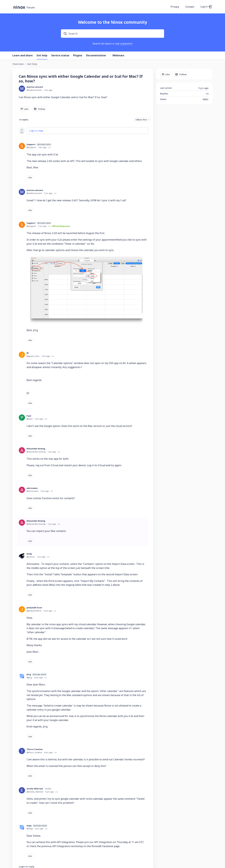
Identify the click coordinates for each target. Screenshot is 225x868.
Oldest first (141, 120)
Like (26, 109)
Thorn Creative (35, 749)
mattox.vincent (35, 87)
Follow (42, 109)
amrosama (32, 488)
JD (28, 353)
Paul (29, 416)
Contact (190, 7)
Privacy (175, 7)
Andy (29, 554)
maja (37, 826)
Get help (42, 56)
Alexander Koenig (36, 449)
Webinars (118, 56)
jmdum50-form (34, 608)
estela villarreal (35, 789)
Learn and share (23, 56)
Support (39, 144)
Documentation (96, 56)
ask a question (124, 44)
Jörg (37, 674)
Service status (60, 56)
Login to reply (36, 131)
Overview (18, 64)
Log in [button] (204, 7)
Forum (31, 8)
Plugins (78, 56)
